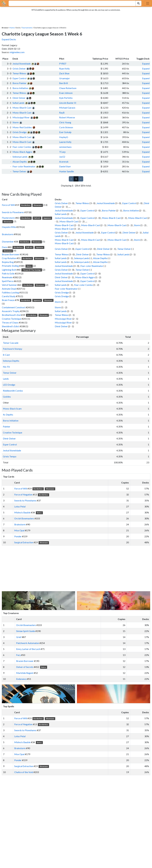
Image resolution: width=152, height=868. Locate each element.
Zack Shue (64, 73)
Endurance (21, 679)
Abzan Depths (20, 162)
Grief (19, 637)
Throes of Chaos (10, 322)
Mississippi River (21, 117)
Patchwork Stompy (13, 349)
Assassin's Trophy (11, 311)
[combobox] (70, 3)
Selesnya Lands (20, 157)
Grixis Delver (19, 68)
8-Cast (6, 355)
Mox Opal (19, 530)
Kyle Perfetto (66, 98)
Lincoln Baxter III (68, 103)
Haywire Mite (9, 227)
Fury (18, 655)
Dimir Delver (19, 98)
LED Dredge (9, 385)
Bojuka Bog (8, 262)
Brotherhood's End (11, 315)
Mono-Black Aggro (22, 152)
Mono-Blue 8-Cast (22, 108)
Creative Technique (12, 319)
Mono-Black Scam (12, 409)
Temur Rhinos (19, 73)
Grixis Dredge (20, 132)
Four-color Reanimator (24, 166)
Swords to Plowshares (13, 212)
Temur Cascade (11, 343)
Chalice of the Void (24, 772)
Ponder (18, 536)
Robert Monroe (67, 117)
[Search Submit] (138, 3)
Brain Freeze (8, 300)
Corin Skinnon (66, 127)
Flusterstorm (8, 218)
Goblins (7, 397)
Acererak (64, 162)
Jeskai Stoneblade (22, 64)
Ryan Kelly (64, 68)
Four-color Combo (22, 147)
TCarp (62, 152)
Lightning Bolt (9, 270)
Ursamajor (64, 78)
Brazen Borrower (11, 254)
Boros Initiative (20, 88)
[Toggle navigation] (148, 3)
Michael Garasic (67, 108)
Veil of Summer (9, 285)
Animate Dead (9, 289)
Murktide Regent (25, 673)
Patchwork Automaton (28, 643)
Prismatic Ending (10, 266)
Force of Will (8, 205)
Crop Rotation (9, 258)
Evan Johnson (66, 93)
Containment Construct (14, 307)
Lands (6, 379)
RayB (62, 113)
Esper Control (19, 78)
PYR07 (63, 64)
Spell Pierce (8, 281)
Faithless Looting (10, 292)
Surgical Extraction (24, 542)
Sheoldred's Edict (11, 326)
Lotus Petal (20, 506)
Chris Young (65, 122)
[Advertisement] (79, 568)
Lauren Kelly (65, 142)
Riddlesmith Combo (13, 391)
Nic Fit (6, 367)
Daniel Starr (65, 166)
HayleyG (64, 137)
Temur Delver (19, 171)
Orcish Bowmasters (24, 518)
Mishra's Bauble (22, 512)
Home (12, 28)
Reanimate (7, 277)
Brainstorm (8, 234)
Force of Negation (23, 494)
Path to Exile (8, 273)
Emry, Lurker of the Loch (28, 649)
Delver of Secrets (25, 667)
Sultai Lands (18, 103)
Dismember (8, 242)
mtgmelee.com (17, 52)
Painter (7, 426)
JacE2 (62, 157)
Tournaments (27, 28)
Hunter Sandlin (67, 171)
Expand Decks (9, 39)
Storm (16, 122)
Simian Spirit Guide (26, 631)
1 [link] (76, 179)
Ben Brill (63, 83)
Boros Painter (19, 83)
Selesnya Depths (11, 361)
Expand (146, 64)
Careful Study (9, 296)
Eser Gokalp (65, 132)
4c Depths (8, 415)
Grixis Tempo (10, 456)
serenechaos (65, 147)
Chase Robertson (68, 88)
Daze (5, 247)
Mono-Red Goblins (22, 127)
